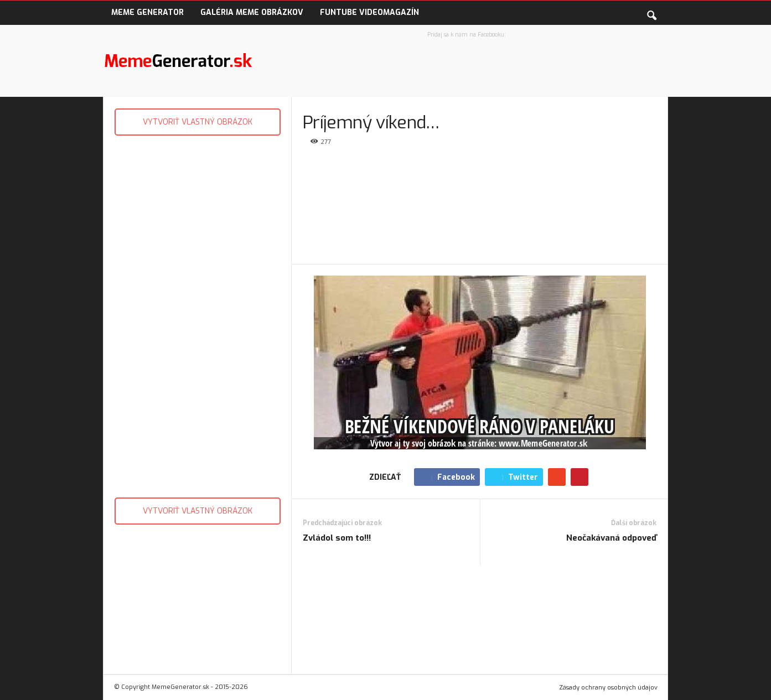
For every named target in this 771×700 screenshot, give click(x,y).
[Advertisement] (198, 314)
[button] (651, 13)
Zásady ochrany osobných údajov (608, 688)
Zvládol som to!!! (337, 538)
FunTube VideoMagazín (369, 12)
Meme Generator (148, 12)
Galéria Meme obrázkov (252, 12)
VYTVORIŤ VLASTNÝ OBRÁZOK (198, 122)
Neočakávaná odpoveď (611, 538)
